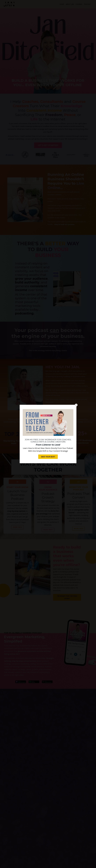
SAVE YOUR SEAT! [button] (48, 457)
